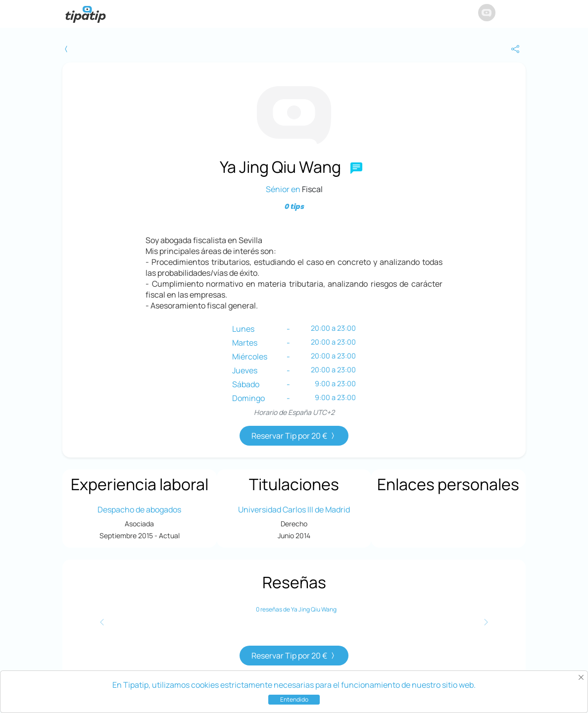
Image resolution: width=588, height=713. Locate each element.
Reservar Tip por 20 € (294, 436)
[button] (516, 14)
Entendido (294, 699)
